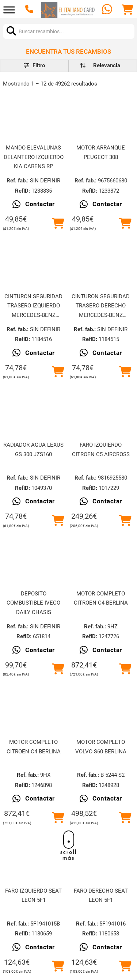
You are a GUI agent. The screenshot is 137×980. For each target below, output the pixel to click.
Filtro (34, 65)
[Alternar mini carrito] (128, 10)
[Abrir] (9, 10)
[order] (107, 66)
